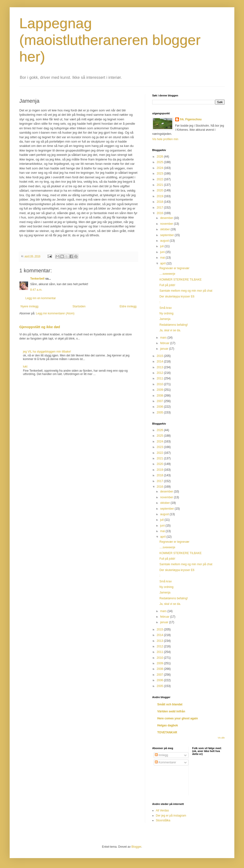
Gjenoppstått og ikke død (40, 327)
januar (165, 349)
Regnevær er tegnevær (174, 268)
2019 (160, 196)
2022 (160, 179)
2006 (160, 407)
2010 (160, 384)
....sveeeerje (167, 274)
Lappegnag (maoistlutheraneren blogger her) (110, 40)
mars (164, 338)
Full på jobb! (167, 285)
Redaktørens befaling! (174, 325)
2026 (160, 157)
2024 (160, 168)
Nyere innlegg (29, 306)
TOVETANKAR (167, 732)
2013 (160, 367)
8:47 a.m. (36, 290)
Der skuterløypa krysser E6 (177, 297)
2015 (160, 356)
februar (165, 343)
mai (163, 258)
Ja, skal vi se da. (170, 330)
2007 (160, 401)
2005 (160, 412)
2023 (160, 174)
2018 (160, 202)
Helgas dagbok (168, 725)
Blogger (136, 847)
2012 (160, 373)
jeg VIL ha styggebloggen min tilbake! (47, 352)
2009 (160, 390)
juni (163, 252)
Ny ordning (166, 313)
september (167, 235)
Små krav (166, 308)
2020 (160, 190)
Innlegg (161, 755)
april (163, 263)
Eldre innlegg (128, 306)
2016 (160, 213)
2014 (160, 362)
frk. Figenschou (191, 119)
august (165, 241)
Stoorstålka (163, 820)
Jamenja (165, 319)
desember (167, 218)
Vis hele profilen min (165, 139)
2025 (160, 162)
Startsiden (79, 306)
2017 (160, 208)
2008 (160, 396)
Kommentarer (165, 762)
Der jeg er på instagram (171, 816)
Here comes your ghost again (178, 718)
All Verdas (162, 810)
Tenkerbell (37, 279)
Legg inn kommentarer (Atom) (55, 313)
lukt (25, 367)
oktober (165, 229)
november (167, 224)
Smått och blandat (170, 704)
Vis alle (221, 738)
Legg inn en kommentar (41, 298)
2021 (160, 185)
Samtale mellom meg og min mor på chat (186, 291)
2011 (160, 378)
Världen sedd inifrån (171, 711)
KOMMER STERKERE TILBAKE (181, 280)
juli (162, 246)
